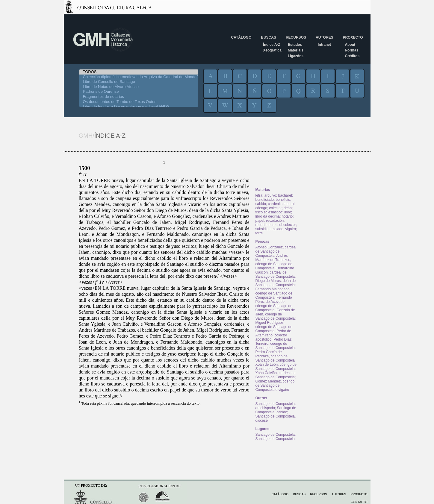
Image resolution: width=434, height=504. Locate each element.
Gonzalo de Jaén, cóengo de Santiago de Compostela (275, 314)
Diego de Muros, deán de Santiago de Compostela (276, 283)
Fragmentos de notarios (139, 97)
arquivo (270, 195)
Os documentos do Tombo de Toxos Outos (139, 102)
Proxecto (353, 37)
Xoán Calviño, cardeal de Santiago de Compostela (276, 375)
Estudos (295, 45)
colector (276, 208)
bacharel (285, 195)
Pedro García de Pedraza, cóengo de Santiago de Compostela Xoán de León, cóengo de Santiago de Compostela (276, 360)
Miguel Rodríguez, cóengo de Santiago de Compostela (274, 327)
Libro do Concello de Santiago (139, 82)
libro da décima (268, 216)
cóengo (261, 208)
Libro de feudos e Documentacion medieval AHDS (139, 107)
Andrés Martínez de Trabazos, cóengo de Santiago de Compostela (274, 262)
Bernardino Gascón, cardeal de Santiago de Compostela (275, 272)
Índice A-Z (272, 45)
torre (259, 233)
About (350, 45)
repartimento (266, 225)
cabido (261, 204)
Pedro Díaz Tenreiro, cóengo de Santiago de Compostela (275, 344)
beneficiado (265, 200)
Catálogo (241, 37)
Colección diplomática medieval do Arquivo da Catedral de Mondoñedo (139, 77)
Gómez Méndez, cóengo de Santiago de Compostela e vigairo (275, 385)
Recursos (296, 37)
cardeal (274, 204)
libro (288, 212)
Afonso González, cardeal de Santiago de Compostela (276, 251)
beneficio (283, 200)
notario (287, 216)
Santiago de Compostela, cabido (276, 410)
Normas (351, 50)
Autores (324, 37)
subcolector (287, 225)
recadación (275, 221)
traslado (277, 229)
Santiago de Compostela (275, 435)
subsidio (262, 229)
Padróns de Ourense (139, 92)
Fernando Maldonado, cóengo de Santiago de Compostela (274, 293)
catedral (288, 204)
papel (260, 221)
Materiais (296, 50)
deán (288, 208)
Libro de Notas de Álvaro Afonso (139, 87)
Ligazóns (296, 56)
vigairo (291, 229)
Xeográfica (272, 50)
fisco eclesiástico (269, 212)
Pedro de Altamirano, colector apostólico (273, 335)
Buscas (269, 37)
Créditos (352, 56)
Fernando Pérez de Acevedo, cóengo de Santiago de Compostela (274, 304)
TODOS (139, 72)
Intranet (324, 45)
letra (259, 195)
